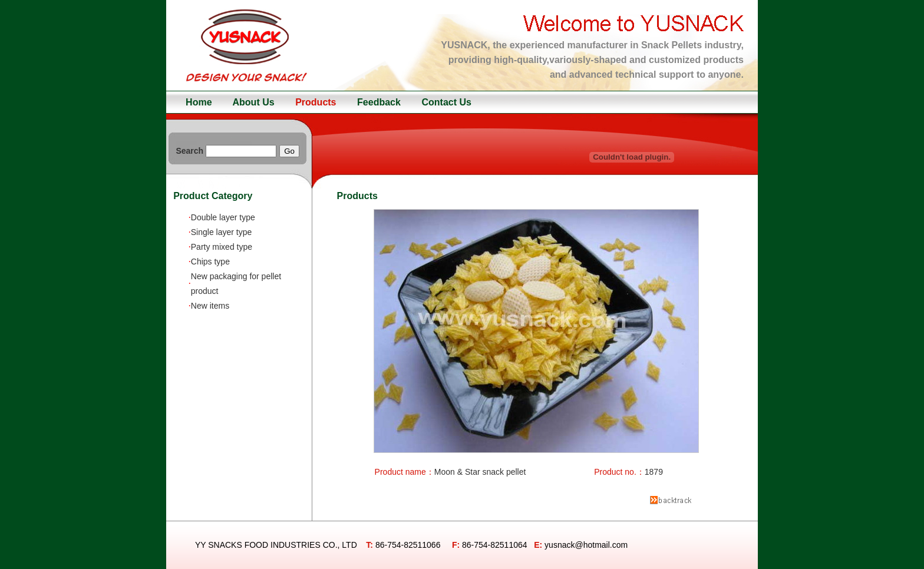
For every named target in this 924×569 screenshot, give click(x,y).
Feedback (379, 102)
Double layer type (223, 217)
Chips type (210, 262)
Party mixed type (222, 247)
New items (210, 306)
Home (199, 102)
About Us (254, 102)
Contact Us (446, 102)
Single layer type (222, 232)
